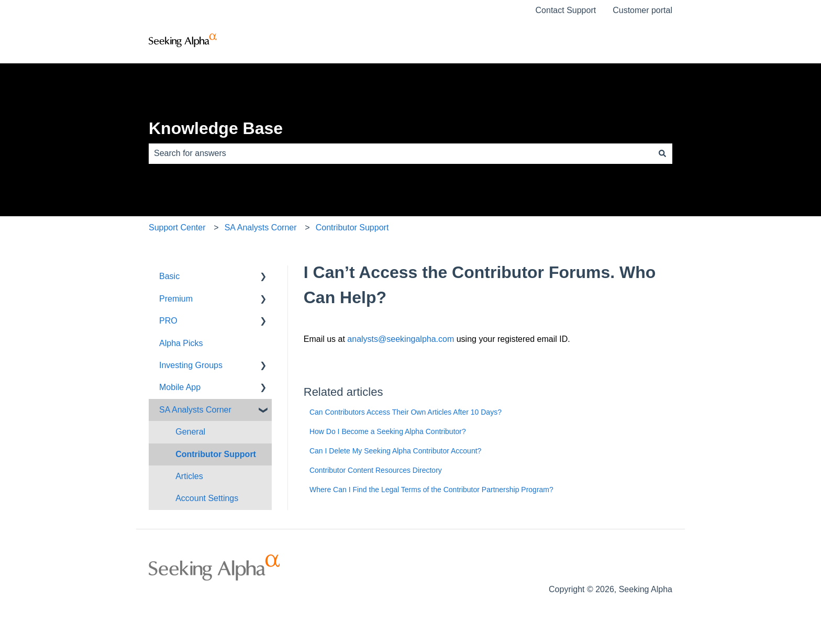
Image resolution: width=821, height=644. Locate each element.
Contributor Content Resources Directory (376, 470)
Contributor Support (352, 227)
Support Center (177, 227)
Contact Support (566, 10)
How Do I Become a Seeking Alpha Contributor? (388, 431)
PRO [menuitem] (168, 321)
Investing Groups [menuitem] (191, 365)
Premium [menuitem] (176, 299)
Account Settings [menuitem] (207, 498)
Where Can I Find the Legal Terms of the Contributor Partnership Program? (431, 490)
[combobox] (401, 153)
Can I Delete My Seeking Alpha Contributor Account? (395, 451)
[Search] (662, 153)
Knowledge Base (216, 128)
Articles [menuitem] (189, 476)
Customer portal (642, 10)
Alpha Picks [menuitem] (181, 343)
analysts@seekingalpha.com (401, 339)
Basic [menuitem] (169, 276)
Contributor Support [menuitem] (216, 454)
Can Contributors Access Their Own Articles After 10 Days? (406, 412)
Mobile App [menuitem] (180, 387)
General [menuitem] (190, 432)
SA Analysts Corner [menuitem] (195, 410)
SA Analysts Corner (261, 227)
